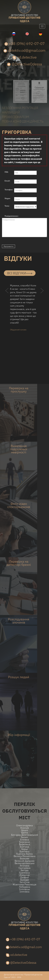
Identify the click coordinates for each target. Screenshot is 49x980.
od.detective (25, 57)
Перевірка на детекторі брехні (19, 563)
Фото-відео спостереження (19, 505)
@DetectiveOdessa (24, 64)
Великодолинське (25, 863)
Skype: (8, 198)
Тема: (7, 206)
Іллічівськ (24, 889)
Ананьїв (25, 828)
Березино (25, 842)
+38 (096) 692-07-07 (25, 44)
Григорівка (24, 868)
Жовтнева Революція (24, 885)
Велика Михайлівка (25, 856)
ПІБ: (7, 172)
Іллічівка (24, 892)
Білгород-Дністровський (25, 835)
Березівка (25, 844)
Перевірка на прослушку (19, 390)
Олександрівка (24, 825)
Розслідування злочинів (19, 621)
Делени (24, 877)
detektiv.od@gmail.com (24, 50)
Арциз (25, 830)
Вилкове (25, 859)
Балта (25, 833)
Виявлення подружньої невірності (19, 449)
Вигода (25, 870)
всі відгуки (20, 273)
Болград (25, 847)
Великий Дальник (25, 861)
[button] (7, 296)
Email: (7, 181)
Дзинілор (25, 875)
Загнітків (24, 882)
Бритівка (24, 851)
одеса (24, 18)
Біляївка (24, 840)
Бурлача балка (24, 854)
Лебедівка (25, 887)
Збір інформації (19, 735)
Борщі (25, 849)
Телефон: (9, 190)
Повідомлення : (12, 216)
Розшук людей (19, 677)
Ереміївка (25, 873)
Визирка (25, 866)
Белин (24, 837)
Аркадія (25, 880)
